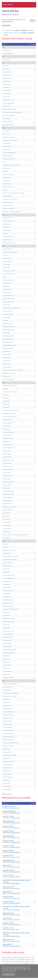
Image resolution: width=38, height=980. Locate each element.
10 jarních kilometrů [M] (7, 122)
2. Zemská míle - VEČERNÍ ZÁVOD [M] (11, 609)
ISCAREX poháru (9, 30)
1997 (16, 959)
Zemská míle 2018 (6, 429)
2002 (33, 959)
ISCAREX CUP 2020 (8, 841)
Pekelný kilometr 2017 (7, 588)
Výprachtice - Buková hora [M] (9, 175)
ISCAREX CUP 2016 (8, 923)
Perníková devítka (6, 134)
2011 (29, 961)
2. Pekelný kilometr (6, 106)
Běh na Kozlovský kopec (7, 206)
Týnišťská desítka (6, 407)
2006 (13, 961)
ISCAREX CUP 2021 (8, 826)
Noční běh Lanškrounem (7, 454)
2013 (3, 963)
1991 (29, 957)
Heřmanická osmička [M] (7, 78)
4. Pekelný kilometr (6, 94)
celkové (8, 808)
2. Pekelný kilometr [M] (7, 355)
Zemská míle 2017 (6, 569)
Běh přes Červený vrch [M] (8, 314)
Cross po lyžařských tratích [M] (9, 159)
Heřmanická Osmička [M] (8, 709)
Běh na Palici (5, 233)
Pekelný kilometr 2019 (7, 289)
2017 (16, 963)
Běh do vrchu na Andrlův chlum (9, 243)
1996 (13, 959)
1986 (12, 957)
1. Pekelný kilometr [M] (7, 367)
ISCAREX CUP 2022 (8, 816)
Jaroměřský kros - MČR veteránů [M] (10, 199)
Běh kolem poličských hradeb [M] (9, 109)
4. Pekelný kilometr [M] (7, 196)
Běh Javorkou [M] (6, 60)
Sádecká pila (5, 190)
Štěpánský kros (6, 389)
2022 (33, 963)
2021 (29, 963)
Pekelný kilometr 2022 (8, 821)
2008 (20, 961)
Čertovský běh (5, 66)
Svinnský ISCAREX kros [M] (8, 53)
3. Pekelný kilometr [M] (7, 324)
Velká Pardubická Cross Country (9, 373)
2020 (26, 963)
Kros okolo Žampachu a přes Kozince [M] (11, 308)
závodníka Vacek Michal (15, 808)
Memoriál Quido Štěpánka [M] (9, 115)
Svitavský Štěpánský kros (7, 249)
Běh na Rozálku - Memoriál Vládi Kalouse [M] (12, 212)
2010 (26, 961)
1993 (3, 959)
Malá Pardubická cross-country (9, 137)
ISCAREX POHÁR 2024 (9, 806)
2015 (10, 963)
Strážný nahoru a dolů (7, 84)
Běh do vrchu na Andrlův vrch (8, 125)
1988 (19, 957)
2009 (23, 961)
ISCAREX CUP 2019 (8, 851)
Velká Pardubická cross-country (9, 414)
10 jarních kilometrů (6, 143)
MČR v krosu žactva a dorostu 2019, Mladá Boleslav (13, 370)
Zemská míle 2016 (6, 703)
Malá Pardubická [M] (7, 687)
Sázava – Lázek (6, 171)
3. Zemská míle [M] (6, 283)
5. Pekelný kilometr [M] (7, 178)
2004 (6, 961)
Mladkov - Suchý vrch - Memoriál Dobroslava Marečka (13, 193)
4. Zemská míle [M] (6, 265)
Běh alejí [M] (5, 320)
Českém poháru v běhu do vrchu (13, 33)
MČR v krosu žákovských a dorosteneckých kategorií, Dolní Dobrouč (16, 535)
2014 (6, 963)
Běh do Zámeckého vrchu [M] (8, 100)
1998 (20, 959)
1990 (26, 957)
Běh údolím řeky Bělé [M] (8, 296)
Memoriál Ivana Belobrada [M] (9, 103)
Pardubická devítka (6, 224)
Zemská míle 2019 (6, 268)
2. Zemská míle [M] (6, 317)
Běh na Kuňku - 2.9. (6, 227)
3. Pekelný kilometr (6, 97)
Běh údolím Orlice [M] (7, 72)
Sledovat (33, 21)
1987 (16, 957)
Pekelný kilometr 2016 (7, 721)
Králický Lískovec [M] (7, 81)
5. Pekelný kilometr (6, 88)
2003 (3, 961)
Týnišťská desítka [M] (7, 690)
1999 (23, 959)
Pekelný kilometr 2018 (7, 442)
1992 (32, 957)
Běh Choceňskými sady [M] (8, 339)
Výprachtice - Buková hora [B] (9, 591)
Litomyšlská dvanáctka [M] (8, 678)
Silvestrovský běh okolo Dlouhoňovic (10, 386)
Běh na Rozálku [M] (6, 352)
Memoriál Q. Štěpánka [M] (8, 348)
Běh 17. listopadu (6, 69)
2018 (20, 963)
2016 (13, 963)
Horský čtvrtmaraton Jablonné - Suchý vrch (11, 165)
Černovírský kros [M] (7, 50)
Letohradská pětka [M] (7, 501)
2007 (16, 961)
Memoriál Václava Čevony (8, 476)
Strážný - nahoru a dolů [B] (8, 438)
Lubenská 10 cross (6, 75)
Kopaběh (4, 277)
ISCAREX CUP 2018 (8, 870)
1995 (10, 959)
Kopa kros (5, 162)
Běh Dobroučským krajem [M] (8, 327)
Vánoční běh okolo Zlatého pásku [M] (10, 252)
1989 (22, 957)
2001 (29, 959)
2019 (23, 963)
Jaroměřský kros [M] (7, 364)
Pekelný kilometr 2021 (7, 181)
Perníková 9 (5, 547)
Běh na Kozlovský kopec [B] (8, 606)
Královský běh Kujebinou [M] (8, 715)
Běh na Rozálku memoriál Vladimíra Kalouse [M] (12, 112)
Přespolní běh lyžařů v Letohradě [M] (10, 140)
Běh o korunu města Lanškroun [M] (9, 755)
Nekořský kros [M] (6, 333)
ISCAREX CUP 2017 (8, 897)
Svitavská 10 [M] (6, 532)
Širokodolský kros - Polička (8, 202)
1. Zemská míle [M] (6, 361)
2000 (26, 959)
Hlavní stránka (8, 5)
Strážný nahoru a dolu (7, 168)
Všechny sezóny (6, 957)
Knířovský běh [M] (6, 479)
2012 (33, 961)
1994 (6, 959)
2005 (10, 961)
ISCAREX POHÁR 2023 (9, 811)
